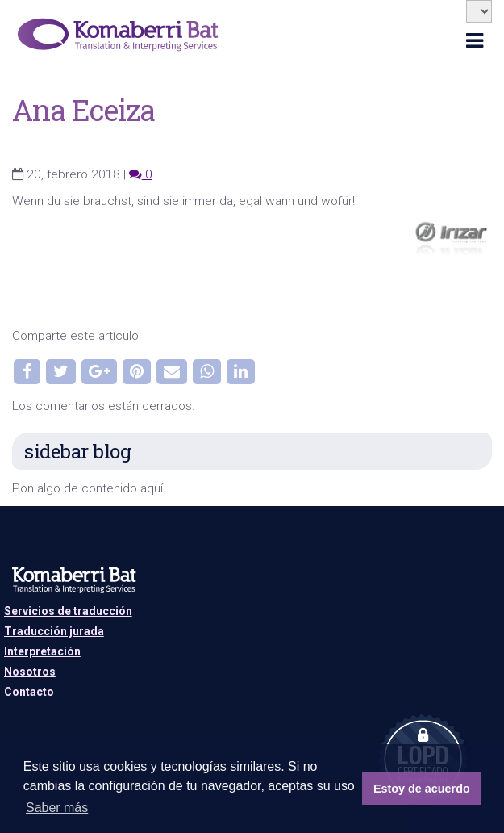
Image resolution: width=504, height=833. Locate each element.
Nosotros (30, 672)
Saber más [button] (57, 808)
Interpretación (42, 651)
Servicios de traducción (68, 611)
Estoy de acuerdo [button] (422, 789)
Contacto (29, 692)
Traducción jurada (54, 631)
